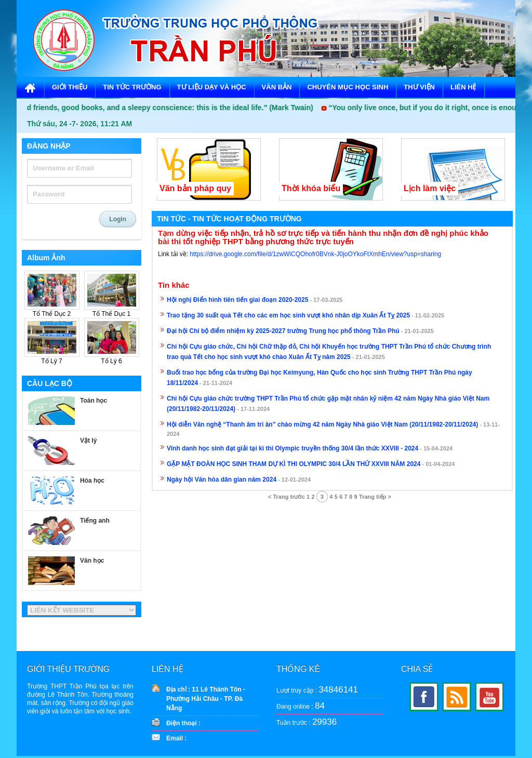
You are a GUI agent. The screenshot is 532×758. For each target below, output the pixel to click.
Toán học (94, 401)
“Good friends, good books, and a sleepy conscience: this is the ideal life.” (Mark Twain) (166, 108)
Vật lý (88, 441)
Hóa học (92, 481)
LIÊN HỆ (463, 87)
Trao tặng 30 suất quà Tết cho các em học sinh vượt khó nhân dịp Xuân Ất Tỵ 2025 (288, 315)
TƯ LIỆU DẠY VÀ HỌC (212, 87)
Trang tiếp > (375, 497)
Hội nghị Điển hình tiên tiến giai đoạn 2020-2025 (237, 300)
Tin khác (174, 285)
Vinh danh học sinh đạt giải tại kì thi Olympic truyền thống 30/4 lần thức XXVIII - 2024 (292, 448)
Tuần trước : (307, 722)
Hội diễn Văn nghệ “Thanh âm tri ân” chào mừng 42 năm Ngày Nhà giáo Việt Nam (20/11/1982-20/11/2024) (322, 424)
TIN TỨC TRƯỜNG (132, 87)
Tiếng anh (95, 521)
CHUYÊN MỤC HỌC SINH (348, 87)
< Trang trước (287, 497)
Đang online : (301, 706)
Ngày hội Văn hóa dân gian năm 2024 (222, 480)
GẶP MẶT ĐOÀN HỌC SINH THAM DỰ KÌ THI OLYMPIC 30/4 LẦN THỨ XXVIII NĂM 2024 (294, 464)
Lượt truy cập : (317, 690)
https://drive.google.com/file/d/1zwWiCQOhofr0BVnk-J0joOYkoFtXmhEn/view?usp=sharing (315, 254)
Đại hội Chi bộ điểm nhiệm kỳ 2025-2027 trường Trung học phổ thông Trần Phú (283, 331)
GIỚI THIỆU (70, 87)
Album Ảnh (46, 258)
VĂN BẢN (277, 87)
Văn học (92, 561)
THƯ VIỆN (419, 87)
